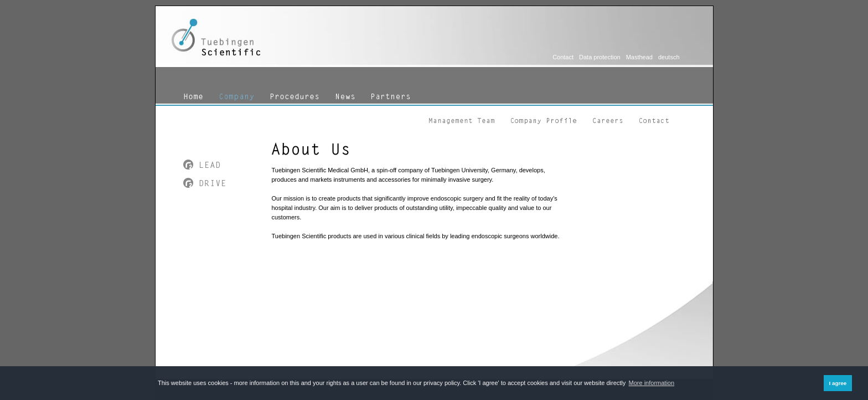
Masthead (639, 57)
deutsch (669, 57)
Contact (563, 57)
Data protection (600, 57)
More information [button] (652, 383)
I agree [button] (838, 383)
